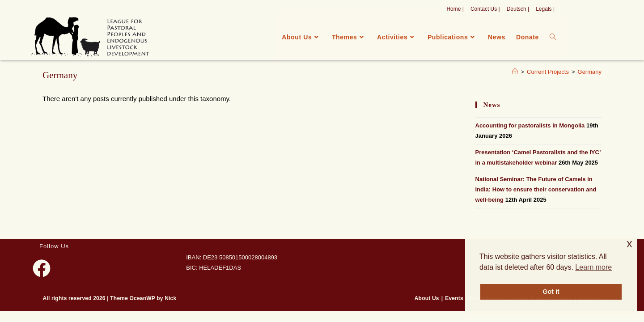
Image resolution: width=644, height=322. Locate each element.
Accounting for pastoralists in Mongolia (530, 125)
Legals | (545, 9)
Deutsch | (518, 9)
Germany (590, 72)
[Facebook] (42, 268)
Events (454, 298)
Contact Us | (485, 9)
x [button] (629, 244)
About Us (427, 298)
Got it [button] (551, 292)
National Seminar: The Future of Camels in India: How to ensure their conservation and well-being (536, 190)
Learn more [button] (593, 267)
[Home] (515, 72)
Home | (455, 9)
